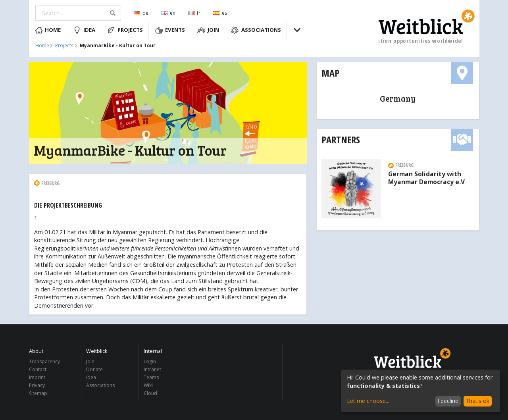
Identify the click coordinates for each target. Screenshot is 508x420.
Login (150, 362)
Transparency (44, 362)
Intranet (152, 369)
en (168, 13)
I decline (448, 401)
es (220, 13)
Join (208, 30)
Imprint (37, 377)
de (141, 13)
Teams (151, 377)
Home (48, 30)
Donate (94, 369)
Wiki (148, 385)
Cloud (150, 393)
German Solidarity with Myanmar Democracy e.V (426, 178)
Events (170, 30)
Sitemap (38, 393)
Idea (84, 30)
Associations (256, 30)
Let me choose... (368, 401)
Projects (125, 30)
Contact (38, 369)
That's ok (477, 401)
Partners (341, 140)
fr (194, 13)
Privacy (37, 385)
